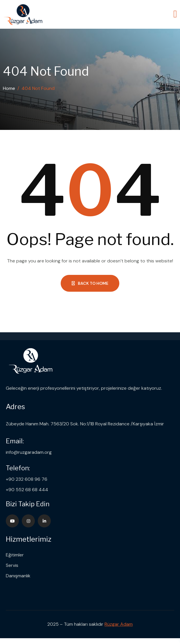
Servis (12, 565)
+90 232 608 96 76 (27, 479)
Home (9, 88)
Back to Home (90, 283)
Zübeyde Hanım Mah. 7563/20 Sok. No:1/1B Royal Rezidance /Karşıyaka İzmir (85, 424)
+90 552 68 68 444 (27, 490)
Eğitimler (15, 555)
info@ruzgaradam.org (29, 452)
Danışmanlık (18, 576)
